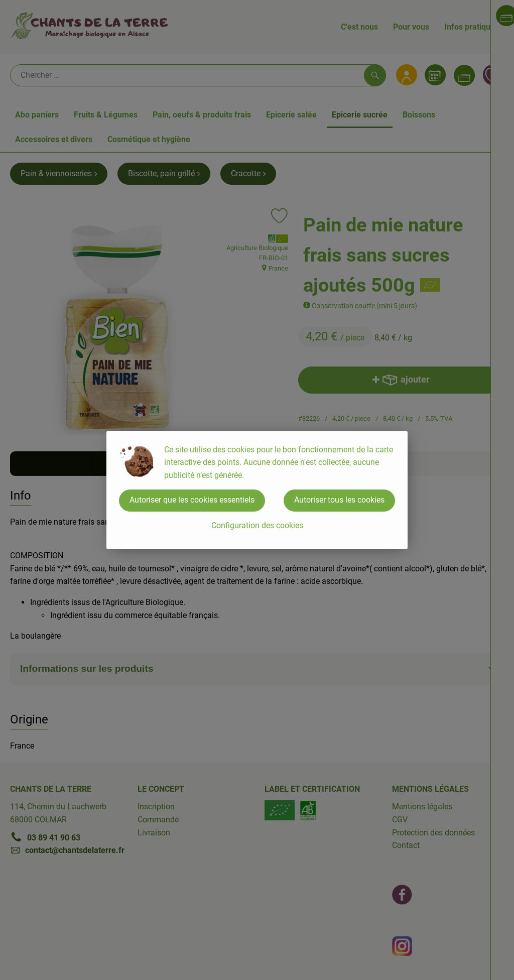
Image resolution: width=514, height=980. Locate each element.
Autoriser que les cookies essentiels (192, 500)
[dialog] (257, 490)
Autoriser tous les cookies (339, 500)
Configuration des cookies (257, 525)
